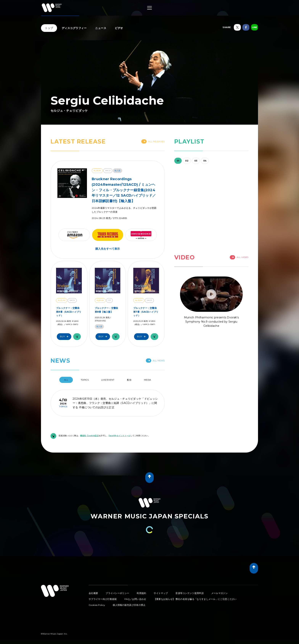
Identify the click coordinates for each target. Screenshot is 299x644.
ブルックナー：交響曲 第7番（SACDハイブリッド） (146, 312)
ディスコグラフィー (74, 28)
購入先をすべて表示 (108, 249)
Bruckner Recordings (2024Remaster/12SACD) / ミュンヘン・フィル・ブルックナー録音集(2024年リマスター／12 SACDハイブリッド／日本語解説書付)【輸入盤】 (124, 190)
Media (148, 380)
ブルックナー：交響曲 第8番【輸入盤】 (106, 310)
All (66, 380)
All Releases (153, 141)
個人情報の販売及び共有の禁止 (129, 605)
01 (178, 161)
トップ (49, 28)
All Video (239, 257)
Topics (85, 380)
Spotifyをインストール (119, 436)
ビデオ (119, 28)
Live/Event (108, 380)
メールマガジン (219, 593)
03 (196, 161)
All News (155, 361)
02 (187, 161)
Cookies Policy (97, 605)
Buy (65, 337)
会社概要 (93, 593)
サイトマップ (161, 593)
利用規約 (141, 593)
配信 (129, 380)
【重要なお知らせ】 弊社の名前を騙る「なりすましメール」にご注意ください (195, 599)
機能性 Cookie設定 (89, 436)
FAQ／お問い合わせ (135, 599)
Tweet (44, 607)
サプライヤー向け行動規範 (103, 599)
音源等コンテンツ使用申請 (190, 593)
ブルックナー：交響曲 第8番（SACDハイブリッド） (69, 312)
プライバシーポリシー (117, 593)
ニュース (101, 28)
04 (205, 161)
